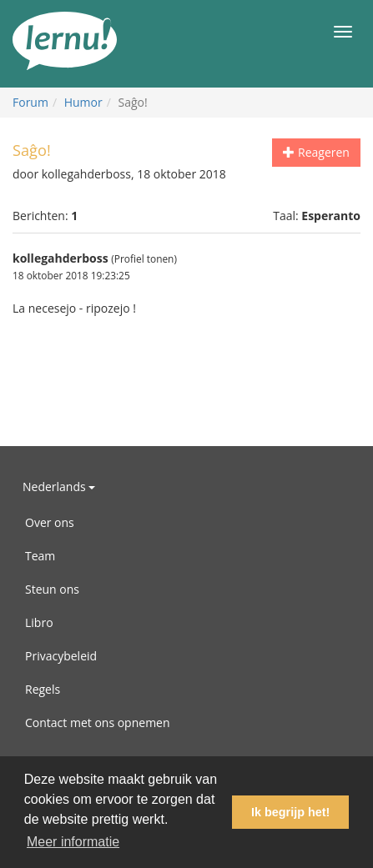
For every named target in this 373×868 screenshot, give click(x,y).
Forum (30, 102)
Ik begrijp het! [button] (290, 812)
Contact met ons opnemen (98, 722)
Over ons (50, 522)
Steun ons (52, 589)
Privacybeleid (61, 656)
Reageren (316, 152)
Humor (83, 102)
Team (40, 556)
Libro (39, 622)
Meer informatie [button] (73, 842)
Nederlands (59, 487)
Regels (43, 689)
